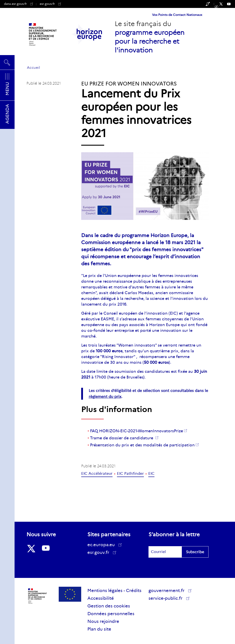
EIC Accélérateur (97, 474)
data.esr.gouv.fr (18, 4)
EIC (151, 474)
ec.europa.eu (103, 545)
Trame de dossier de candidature (122, 438)
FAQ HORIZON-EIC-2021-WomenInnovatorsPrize (136, 431)
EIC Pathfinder (130, 474)
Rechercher (7, 62)
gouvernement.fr (168, 590)
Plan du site (99, 629)
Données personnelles (111, 614)
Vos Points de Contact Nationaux (177, 15)
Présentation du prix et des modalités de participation (142, 445)
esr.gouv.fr (50, 4)
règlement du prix (105, 397)
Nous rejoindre (103, 621)
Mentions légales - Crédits (114, 590)
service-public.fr (167, 599)
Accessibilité (101, 598)
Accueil (33, 68)
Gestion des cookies (109, 606)
